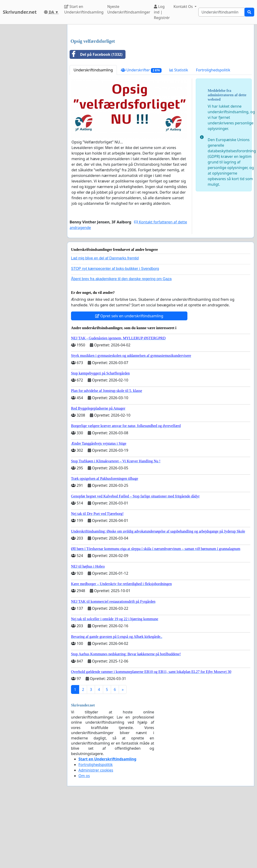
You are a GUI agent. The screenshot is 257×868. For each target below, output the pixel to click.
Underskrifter (141, 135)
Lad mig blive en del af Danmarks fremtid (105, 323)
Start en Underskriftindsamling (84, 9)
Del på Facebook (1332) (96, 119)
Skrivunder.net (20, 12)
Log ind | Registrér (162, 12)
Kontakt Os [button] (184, 7)
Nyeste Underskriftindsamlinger (129, 9)
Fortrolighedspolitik (213, 135)
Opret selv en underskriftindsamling (129, 381)
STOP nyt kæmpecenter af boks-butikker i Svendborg (115, 334)
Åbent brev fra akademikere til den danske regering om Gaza (121, 344)
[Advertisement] (161, 64)
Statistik (179, 135)
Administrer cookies (96, 835)
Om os (84, 841)
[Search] (221, 12)
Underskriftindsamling (93, 135)
